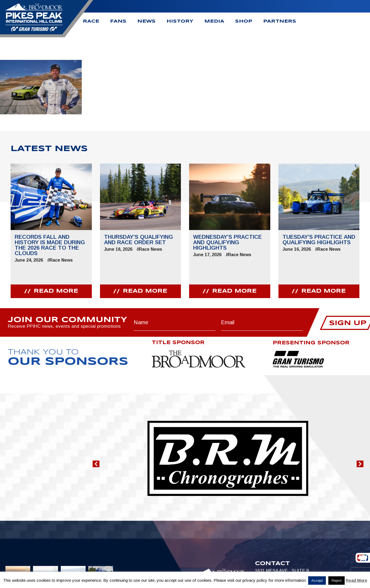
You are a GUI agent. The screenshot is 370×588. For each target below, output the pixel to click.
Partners (280, 21)
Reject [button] (336, 581)
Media (214, 21)
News (146, 21)
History (180, 21)
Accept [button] (317, 581)
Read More (357, 580)
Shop (244, 21)
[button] (96, 464)
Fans (118, 21)
